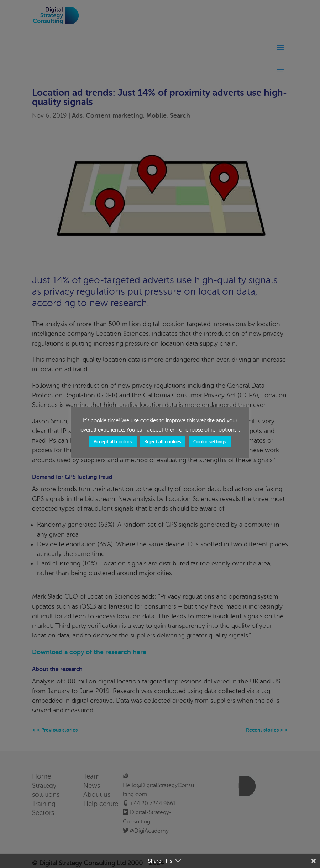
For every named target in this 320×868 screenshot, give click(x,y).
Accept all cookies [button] (113, 442)
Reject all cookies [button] (163, 442)
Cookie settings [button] (210, 442)
